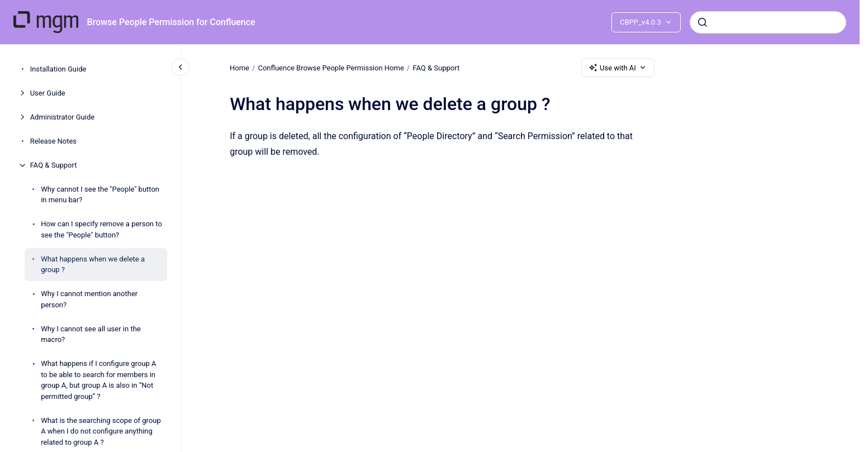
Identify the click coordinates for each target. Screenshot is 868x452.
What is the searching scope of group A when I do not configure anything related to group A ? (101, 431)
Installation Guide (58, 69)
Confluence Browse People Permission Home (331, 67)
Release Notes (53, 141)
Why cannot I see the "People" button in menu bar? (100, 195)
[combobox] (768, 22)
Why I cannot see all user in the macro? (91, 334)
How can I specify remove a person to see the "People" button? (101, 229)
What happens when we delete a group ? (93, 265)
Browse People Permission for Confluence (171, 22)
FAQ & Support (54, 165)
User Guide (48, 93)
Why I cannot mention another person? (89, 299)
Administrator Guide (62, 117)
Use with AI (618, 68)
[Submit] (703, 22)
